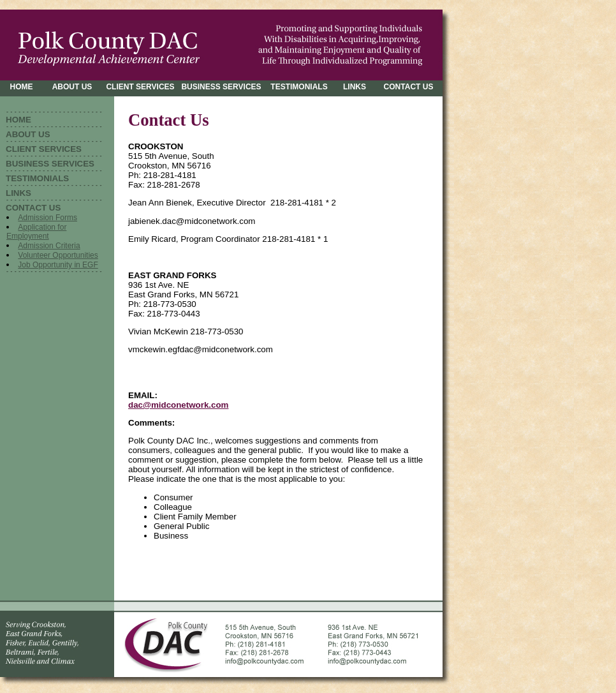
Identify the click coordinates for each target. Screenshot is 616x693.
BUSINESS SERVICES (50, 164)
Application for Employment (36, 232)
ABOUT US (28, 134)
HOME (18, 120)
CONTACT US (33, 208)
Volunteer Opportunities (58, 255)
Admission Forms (48, 218)
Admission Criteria (49, 246)
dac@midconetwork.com (178, 405)
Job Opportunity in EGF (58, 265)
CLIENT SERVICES (44, 149)
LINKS (18, 193)
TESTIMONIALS (37, 178)
